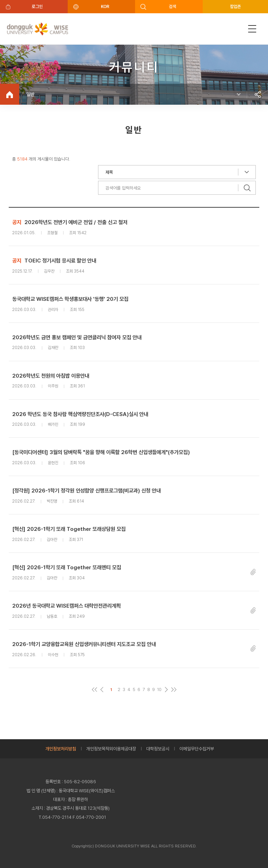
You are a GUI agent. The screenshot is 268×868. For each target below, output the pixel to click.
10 (159, 689)
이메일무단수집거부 (197, 749)
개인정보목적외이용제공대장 (111, 749)
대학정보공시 (158, 749)
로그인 (37, 6)
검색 (173, 6)
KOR (105, 6)
